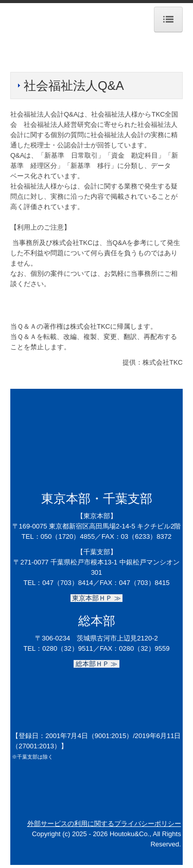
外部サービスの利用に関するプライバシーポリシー (104, 824)
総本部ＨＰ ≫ (97, 664)
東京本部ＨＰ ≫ (97, 598)
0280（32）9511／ (71, 648)
